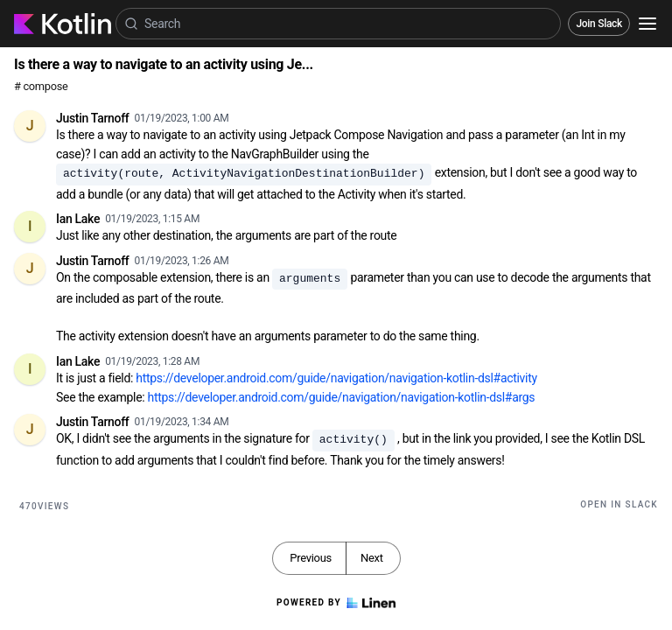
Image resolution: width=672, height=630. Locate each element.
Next (372, 558)
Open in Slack (619, 504)
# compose (41, 86)
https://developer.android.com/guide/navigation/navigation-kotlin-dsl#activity (336, 378)
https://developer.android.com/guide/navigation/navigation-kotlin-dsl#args (342, 397)
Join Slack (599, 24)
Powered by (336, 603)
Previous (311, 558)
